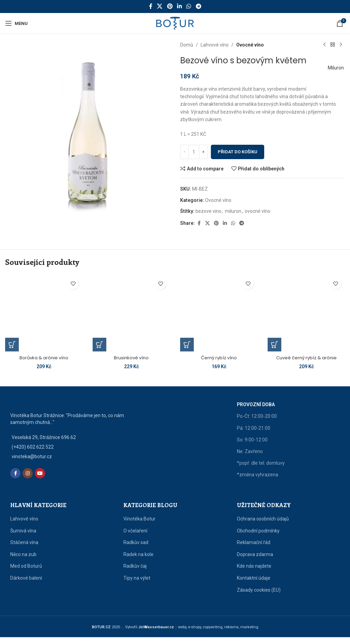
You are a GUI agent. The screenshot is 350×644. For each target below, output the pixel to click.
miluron (233, 211)
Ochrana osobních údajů (263, 526)
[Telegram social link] (198, 6)
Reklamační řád (254, 549)
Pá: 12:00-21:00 (254, 435)
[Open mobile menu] (16, 23)
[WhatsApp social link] (189, 6)
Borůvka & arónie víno (44, 358)
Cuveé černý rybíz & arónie (306, 358)
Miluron (333, 68)
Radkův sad (136, 549)
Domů (187, 45)
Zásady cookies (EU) (259, 596)
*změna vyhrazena (258, 481)
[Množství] (194, 152)
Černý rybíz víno (219, 358)
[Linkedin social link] (179, 6)
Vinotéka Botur (139, 526)
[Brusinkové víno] (131, 313)
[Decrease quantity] (184, 152)
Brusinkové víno (131, 358)
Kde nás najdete (254, 573)
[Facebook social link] (151, 6)
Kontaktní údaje (254, 585)
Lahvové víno (215, 45)
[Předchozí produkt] (324, 45)
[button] (12, 345)
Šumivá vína (23, 537)
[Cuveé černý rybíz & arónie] (306, 313)
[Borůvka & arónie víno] (44, 313)
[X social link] (160, 6)
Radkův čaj (135, 573)
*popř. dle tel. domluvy (261, 470)
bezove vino (208, 211)
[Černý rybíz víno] (219, 313)
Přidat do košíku (238, 152)
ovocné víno (258, 211)
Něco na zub (23, 561)
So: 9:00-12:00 (252, 446)
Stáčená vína (24, 549)
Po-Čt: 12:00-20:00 (257, 423)
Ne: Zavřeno (250, 458)
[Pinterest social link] (170, 6)
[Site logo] (175, 23)
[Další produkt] (341, 45)
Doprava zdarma (255, 561)
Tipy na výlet (137, 585)
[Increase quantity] (203, 152)
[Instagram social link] (28, 480)
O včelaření (135, 537)
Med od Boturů (26, 573)
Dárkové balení (26, 585)
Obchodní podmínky (258, 537)
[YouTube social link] (40, 480)
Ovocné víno (250, 45)
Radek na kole (138, 561)
